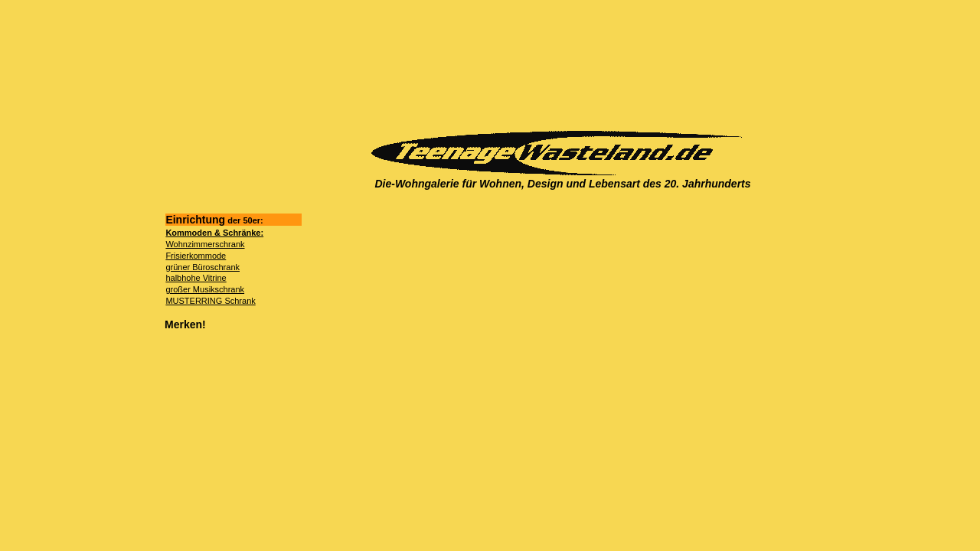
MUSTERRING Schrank (210, 301)
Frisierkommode (196, 256)
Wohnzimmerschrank (205, 244)
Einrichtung (214, 220)
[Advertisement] (558, 66)
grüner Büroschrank (203, 267)
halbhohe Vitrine (196, 278)
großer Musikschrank (205, 289)
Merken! (185, 324)
